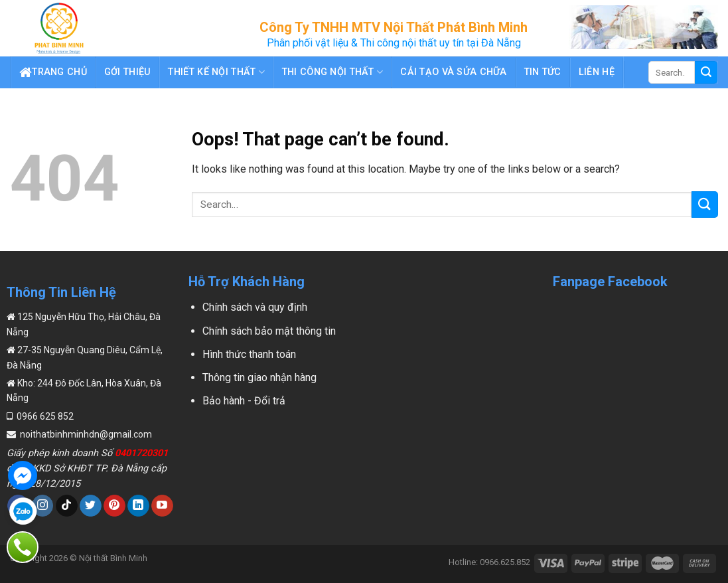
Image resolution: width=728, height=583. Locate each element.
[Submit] (705, 204)
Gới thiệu (128, 72)
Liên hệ (597, 72)
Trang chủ (53, 72)
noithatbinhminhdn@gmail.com (85, 434)
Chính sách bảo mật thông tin (269, 331)
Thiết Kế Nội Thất (216, 72)
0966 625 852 (44, 416)
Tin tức (543, 72)
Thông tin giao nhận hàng (259, 377)
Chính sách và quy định (255, 307)
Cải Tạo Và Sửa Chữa (453, 72)
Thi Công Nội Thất (332, 72)
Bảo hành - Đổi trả (244, 401)
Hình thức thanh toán (249, 354)
